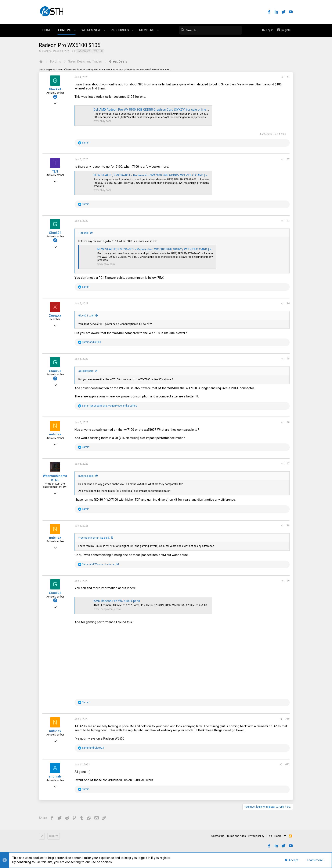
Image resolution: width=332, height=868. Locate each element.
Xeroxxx (55, 316)
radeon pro (84, 51)
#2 (288, 159)
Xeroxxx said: (86, 371)
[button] (75, 30)
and (91, 342)
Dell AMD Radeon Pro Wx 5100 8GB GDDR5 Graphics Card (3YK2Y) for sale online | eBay (154, 110)
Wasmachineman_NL (55, 478)
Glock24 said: (86, 316)
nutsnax (55, 434)
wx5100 (98, 51)
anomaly (55, 776)
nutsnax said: (86, 476)
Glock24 (47, 51)
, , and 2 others (110, 406)
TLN (55, 171)
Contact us (218, 836)
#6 (288, 422)
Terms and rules (236, 836)
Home (278, 836)
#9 (288, 581)
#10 (287, 719)
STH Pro (54, 836)
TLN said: (84, 233)
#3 (288, 221)
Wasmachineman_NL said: (94, 538)
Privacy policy (256, 836)
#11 (287, 764)
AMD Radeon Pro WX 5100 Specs (117, 601)
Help (269, 836)
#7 (288, 464)
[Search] (210, 30)
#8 (288, 525)
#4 (288, 303)
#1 (288, 77)
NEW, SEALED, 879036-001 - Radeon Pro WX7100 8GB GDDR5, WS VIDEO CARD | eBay (153, 175)
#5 (288, 359)
